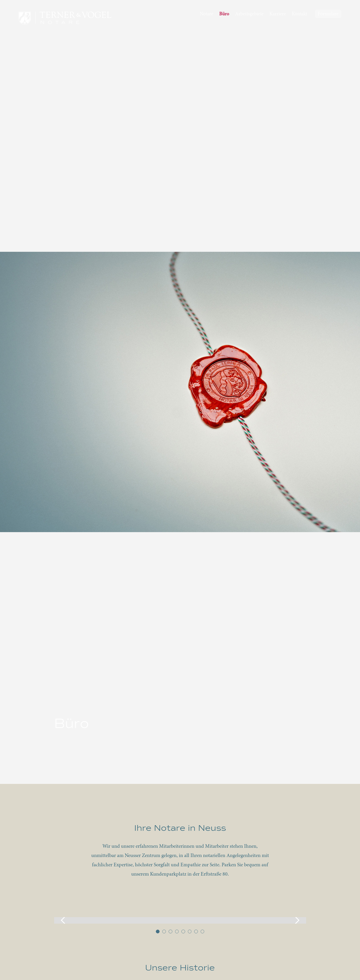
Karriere (278, 14)
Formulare (328, 14)
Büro (224, 14)
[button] (63, 920)
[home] (65, 18)
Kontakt (299, 14)
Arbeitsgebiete (249, 14)
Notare (206, 14)
